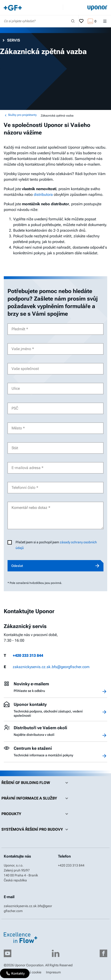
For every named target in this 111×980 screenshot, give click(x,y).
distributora (43, 195)
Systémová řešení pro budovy (36, 829)
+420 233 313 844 (28, 655)
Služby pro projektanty (20, 115)
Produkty (36, 814)
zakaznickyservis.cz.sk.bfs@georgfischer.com (51, 667)
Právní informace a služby (36, 798)
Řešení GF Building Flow (36, 783)
